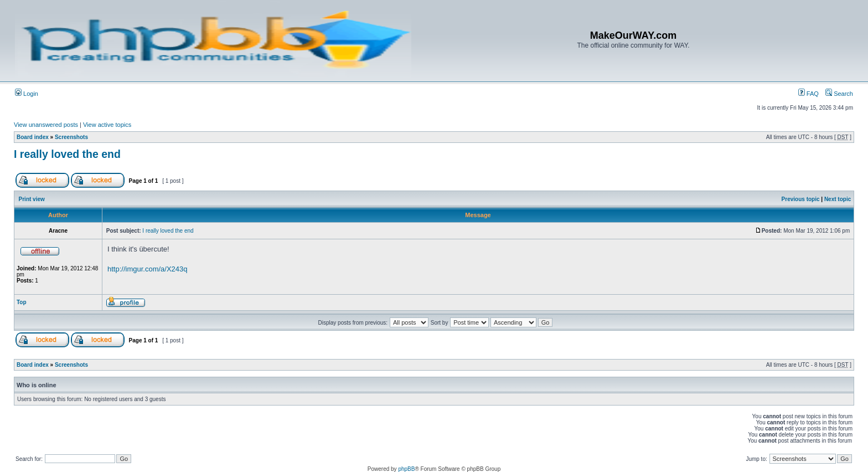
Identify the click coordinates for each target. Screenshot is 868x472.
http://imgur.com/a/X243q (148, 269)
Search (839, 94)
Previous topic (801, 199)
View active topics (107, 125)
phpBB (406, 469)
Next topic (838, 199)
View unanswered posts (46, 125)
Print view (32, 199)
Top (22, 302)
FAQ (808, 94)
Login (27, 94)
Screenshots (71, 137)
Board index (33, 137)
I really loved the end (67, 154)
